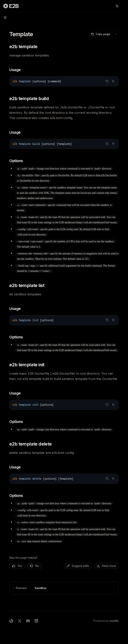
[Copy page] (101, 34)
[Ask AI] (113, 81)
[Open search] (110, 6)
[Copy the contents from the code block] (107, 81)
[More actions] (123, 6)
